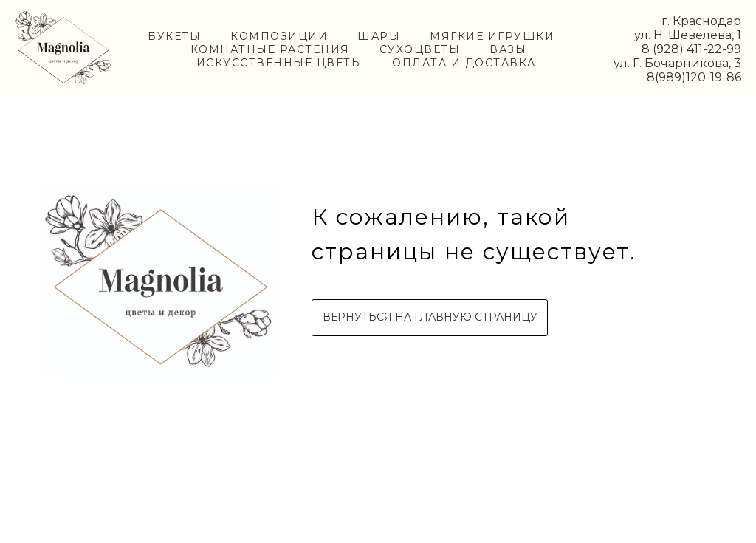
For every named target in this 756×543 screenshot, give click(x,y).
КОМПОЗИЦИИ (279, 36)
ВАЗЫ (508, 49)
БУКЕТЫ (174, 36)
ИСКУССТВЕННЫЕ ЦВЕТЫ (280, 63)
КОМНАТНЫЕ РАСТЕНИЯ (270, 49)
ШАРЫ (379, 36)
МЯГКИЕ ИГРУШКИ (492, 36)
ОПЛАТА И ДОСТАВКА (464, 63)
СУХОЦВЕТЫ (420, 49)
